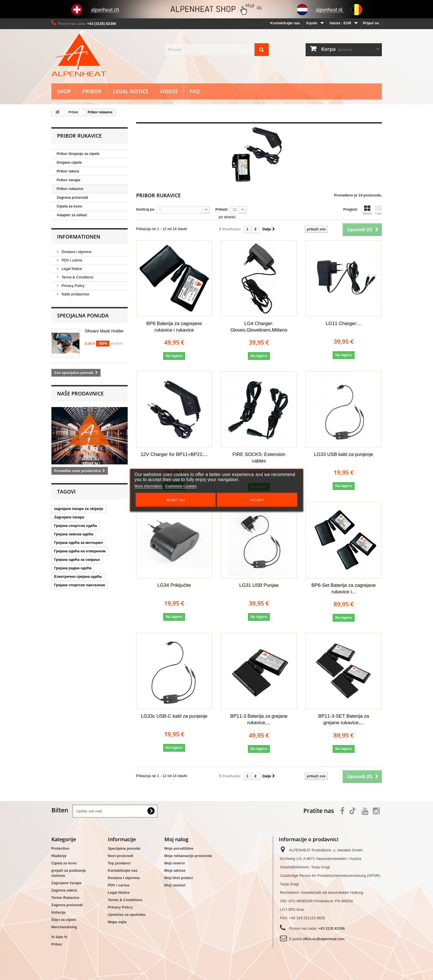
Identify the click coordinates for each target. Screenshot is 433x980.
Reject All (176, 500)
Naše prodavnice (75, 294)
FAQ (195, 91)
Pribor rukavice (70, 189)
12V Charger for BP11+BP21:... (174, 454)
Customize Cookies (181, 486)
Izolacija (59, 912)
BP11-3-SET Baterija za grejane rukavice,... (343, 719)
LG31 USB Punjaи (259, 585)
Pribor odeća (68, 171)
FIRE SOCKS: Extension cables (259, 458)
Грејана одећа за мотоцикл (79, 543)
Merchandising (64, 927)
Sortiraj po (145, 209)
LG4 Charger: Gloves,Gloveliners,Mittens (259, 327)
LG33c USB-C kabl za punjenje (174, 716)
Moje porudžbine (179, 848)
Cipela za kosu (69, 206)
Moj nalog (176, 839)
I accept (257, 500)
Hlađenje (59, 856)
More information (149, 486)
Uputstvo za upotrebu (127, 915)
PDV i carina (71, 260)
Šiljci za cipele (64, 920)
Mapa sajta (117, 922)
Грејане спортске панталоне (80, 585)
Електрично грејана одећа (78, 576)
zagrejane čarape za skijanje (79, 509)
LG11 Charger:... (344, 324)
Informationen (79, 237)
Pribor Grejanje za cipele (78, 154)
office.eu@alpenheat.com (324, 939)
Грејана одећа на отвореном (80, 551)
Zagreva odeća (64, 890)
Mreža (367, 210)
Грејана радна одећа (73, 568)
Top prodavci (119, 863)
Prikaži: (222, 209)
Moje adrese (175, 870)
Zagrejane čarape (69, 517)
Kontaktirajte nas (285, 23)
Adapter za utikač (72, 215)
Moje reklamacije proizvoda (188, 856)
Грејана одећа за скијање (77, 560)
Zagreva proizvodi (72, 197)
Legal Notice (131, 91)
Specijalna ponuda (83, 315)
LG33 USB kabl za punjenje (344, 454)
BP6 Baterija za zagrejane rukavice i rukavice (174, 327)
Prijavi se (371, 23)
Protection (60, 848)
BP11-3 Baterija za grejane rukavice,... (259, 719)
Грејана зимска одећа (74, 534)
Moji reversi (175, 863)
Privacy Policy (73, 286)
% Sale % (59, 937)
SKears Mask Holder (105, 331)
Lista (378, 210)
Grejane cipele (69, 162)
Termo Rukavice (65, 898)
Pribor (92, 91)
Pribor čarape (69, 180)
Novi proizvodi (121, 856)
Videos (169, 91)
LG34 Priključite (174, 585)
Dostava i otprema (76, 252)
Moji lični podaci (179, 878)
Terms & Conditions (77, 277)
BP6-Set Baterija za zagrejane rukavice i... (344, 589)
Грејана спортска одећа (76, 526)
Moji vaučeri (175, 885)
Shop (64, 91)
